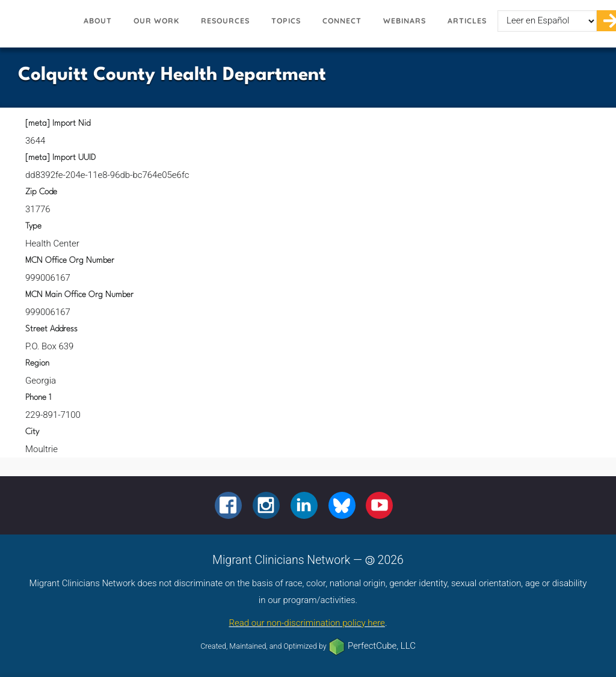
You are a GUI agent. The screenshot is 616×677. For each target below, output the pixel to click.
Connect (342, 21)
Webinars (405, 21)
